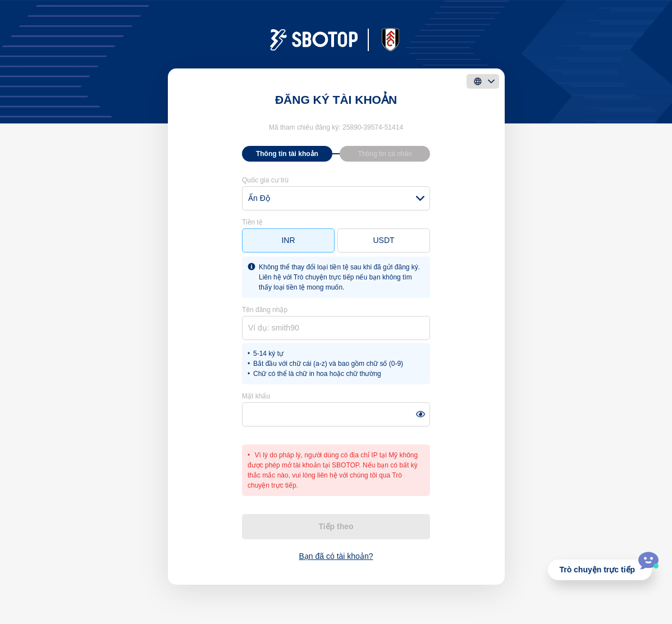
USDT (383, 240)
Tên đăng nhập (265, 310)
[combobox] (336, 198)
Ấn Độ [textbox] (259, 198)
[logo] (336, 40)
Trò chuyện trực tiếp (597, 570)
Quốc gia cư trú (265, 180)
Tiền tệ (252, 222)
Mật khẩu (256, 396)
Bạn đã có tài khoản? (336, 556)
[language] (483, 81)
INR (288, 240)
